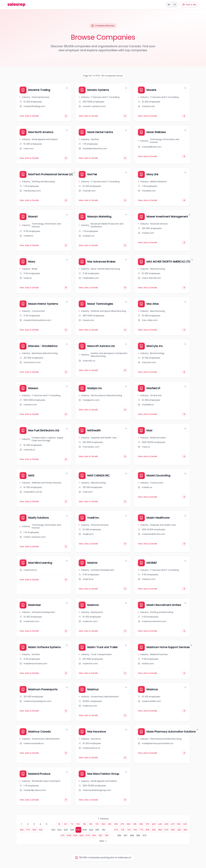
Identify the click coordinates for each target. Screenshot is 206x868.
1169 (138, 836)
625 (41, 830)
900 (173, 830)
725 (129, 830)
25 (59, 824)
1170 (144, 836)
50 (66, 824)
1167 (126, 836)
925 (179, 830)
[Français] (172, 5)
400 (154, 824)
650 (97, 830)
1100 (94, 836)
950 (185, 830)
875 (167, 830)
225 (110, 824)
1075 (88, 836)
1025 (75, 836)
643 (53, 830)
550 (22, 830)
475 (173, 824)
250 (116, 824)
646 (72, 830)
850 (160, 830)
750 (135, 830)
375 (147, 824)
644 (60, 830)
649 (91, 830)
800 (148, 830)
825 (154, 830)
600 (34, 830)
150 (91, 824)
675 (116, 830)
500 (179, 824)
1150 (107, 836)
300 (128, 824)
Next (103, 841)
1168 (132, 836)
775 (141, 830)
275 (122, 824)
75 (72, 824)
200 (103, 824)
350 (141, 824)
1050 (82, 836)
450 (166, 824)
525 (185, 824)
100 (78, 824)
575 (28, 830)
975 (63, 836)
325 (135, 824)
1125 (100, 836)
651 (104, 830)
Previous (103, 819)
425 (160, 824)
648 (85, 830)
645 (66, 830)
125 (84, 824)
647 (78, 830)
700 (123, 830)
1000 (69, 836)
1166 (119, 836)
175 (97, 824)
